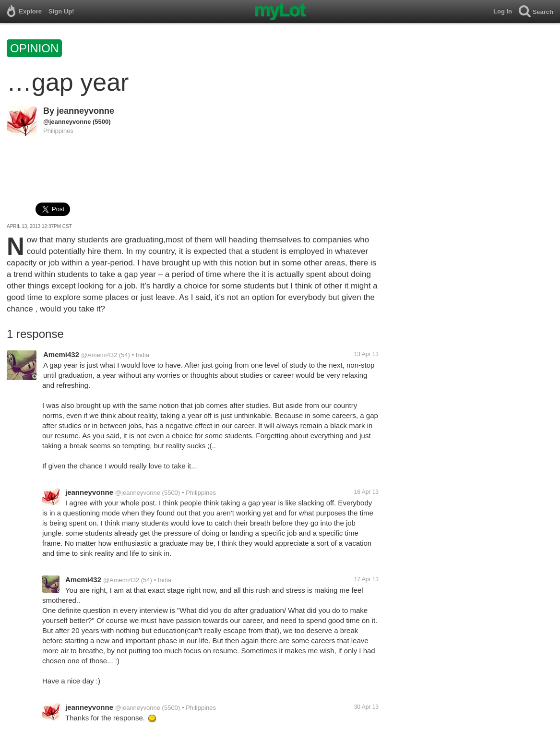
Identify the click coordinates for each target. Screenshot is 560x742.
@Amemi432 (99, 355)
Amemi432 (61, 354)
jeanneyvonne (85, 111)
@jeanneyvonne (67, 122)
